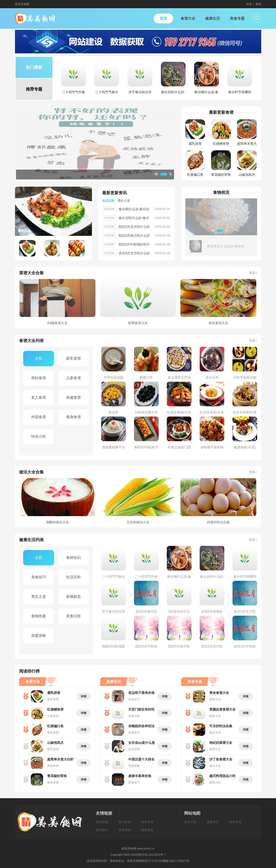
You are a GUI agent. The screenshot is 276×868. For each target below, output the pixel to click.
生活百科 (73, 577)
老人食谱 (39, 397)
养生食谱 (147, 822)
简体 (249, 4)
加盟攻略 (39, 636)
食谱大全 (190, 822)
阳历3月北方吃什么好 (134, 227)
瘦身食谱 (73, 417)
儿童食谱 (73, 378)
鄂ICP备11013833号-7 (151, 855)
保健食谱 (73, 397)
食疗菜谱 (125, 822)
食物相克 (73, 597)
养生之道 (39, 597)
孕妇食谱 (39, 378)
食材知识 (73, 558)
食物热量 (39, 616)
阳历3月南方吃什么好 (134, 236)
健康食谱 (147, 830)
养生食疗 (102, 830)
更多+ (253, 273)
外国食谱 (39, 417)
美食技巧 (39, 577)
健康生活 (213, 822)
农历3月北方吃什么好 (134, 253)
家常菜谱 (73, 358)
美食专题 (235, 822)
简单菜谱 (125, 830)
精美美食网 (22, 4)
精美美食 (102, 822)
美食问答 (73, 616)
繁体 (258, 4)
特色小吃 (39, 436)
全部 (39, 358)
